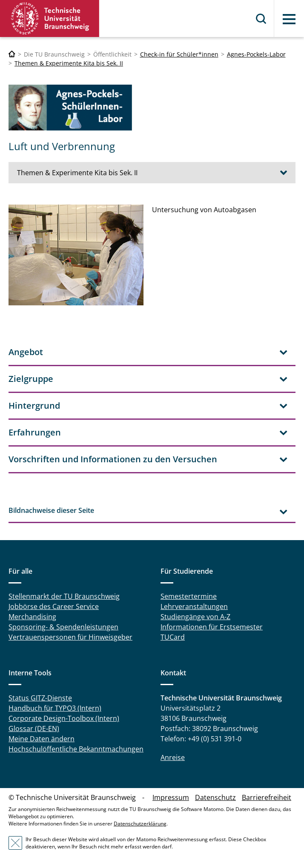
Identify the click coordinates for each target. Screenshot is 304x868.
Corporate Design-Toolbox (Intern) (64, 718)
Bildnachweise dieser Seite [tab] (51, 510)
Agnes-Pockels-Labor (256, 54)
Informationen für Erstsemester (212, 627)
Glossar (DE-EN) (34, 729)
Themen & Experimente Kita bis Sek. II (69, 63)
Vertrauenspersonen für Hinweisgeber (70, 637)
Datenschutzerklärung (140, 824)
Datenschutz (215, 797)
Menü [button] (289, 19)
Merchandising (32, 617)
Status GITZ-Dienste (40, 698)
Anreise (173, 757)
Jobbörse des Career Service (54, 606)
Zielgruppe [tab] (31, 379)
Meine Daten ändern (42, 739)
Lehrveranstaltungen (194, 606)
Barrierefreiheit (267, 797)
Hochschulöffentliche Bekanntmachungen (76, 749)
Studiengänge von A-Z (195, 617)
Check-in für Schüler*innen (179, 54)
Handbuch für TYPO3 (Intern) (55, 708)
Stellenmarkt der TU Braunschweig (64, 596)
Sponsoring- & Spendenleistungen (63, 627)
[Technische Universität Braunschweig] (12, 54)
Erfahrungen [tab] (35, 432)
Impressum (171, 797)
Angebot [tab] (26, 352)
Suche (261, 19)
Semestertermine (189, 596)
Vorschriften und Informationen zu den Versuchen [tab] (113, 459)
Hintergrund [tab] (34, 406)
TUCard (173, 637)
